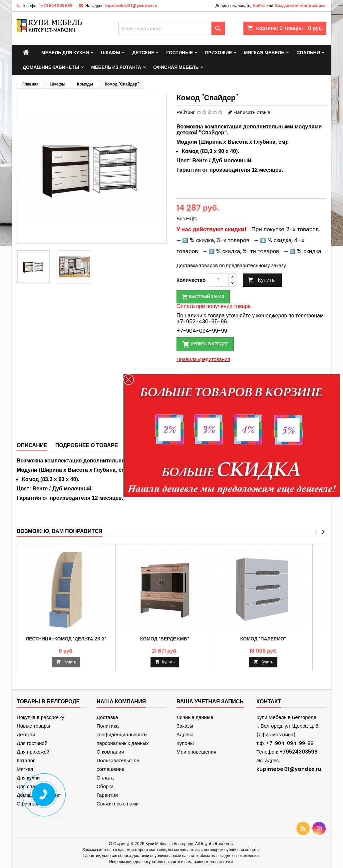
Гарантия (107, 795)
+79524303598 (57, 5)
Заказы (185, 726)
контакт (269, 701)
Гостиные (179, 53)
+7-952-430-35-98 (202, 322)
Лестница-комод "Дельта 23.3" (66, 639)
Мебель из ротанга (116, 67)
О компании (110, 752)
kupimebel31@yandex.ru (131, 5)
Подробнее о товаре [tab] (87, 445)
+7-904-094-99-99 (202, 331)
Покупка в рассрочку (40, 717)
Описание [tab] (32, 445)
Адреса (185, 734)
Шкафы (111, 53)
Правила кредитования (203, 359)
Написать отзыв (252, 112)
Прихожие (218, 53)
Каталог (26, 760)
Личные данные (195, 717)
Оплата (105, 778)
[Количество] (219, 280)
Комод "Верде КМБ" (165, 639)
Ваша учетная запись (210, 701)
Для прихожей (33, 752)
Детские (143, 53)
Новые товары (33, 726)
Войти (259, 5)
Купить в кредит (205, 344)
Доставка (107, 717)
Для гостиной (32, 743)
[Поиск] (171, 28)
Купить (261, 280)
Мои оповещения (196, 752)
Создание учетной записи (300, 5)
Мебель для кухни (65, 53)
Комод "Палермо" (263, 639)
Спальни (308, 53)
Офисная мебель (176, 67)
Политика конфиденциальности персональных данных (123, 734)
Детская (26, 734)
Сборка (105, 786)
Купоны (185, 743)
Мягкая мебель (264, 53)
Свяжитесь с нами (118, 804)
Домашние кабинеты (51, 67)
